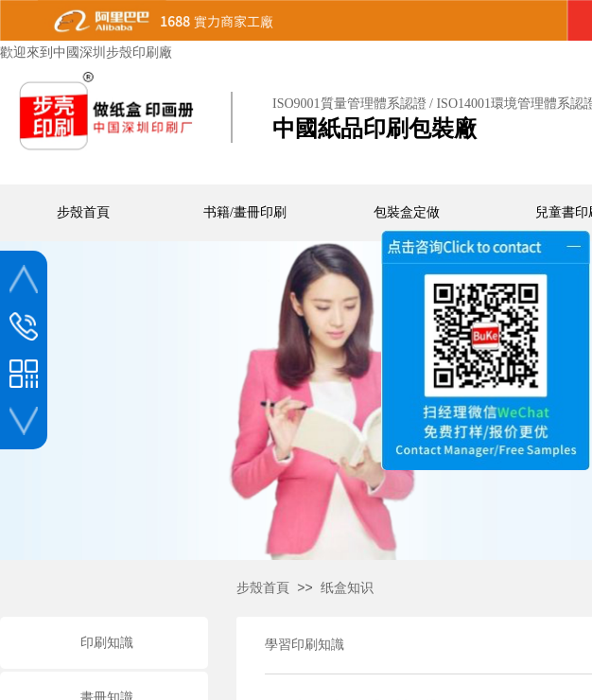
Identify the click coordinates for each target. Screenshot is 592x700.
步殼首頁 (263, 588)
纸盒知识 (347, 588)
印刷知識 (107, 643)
